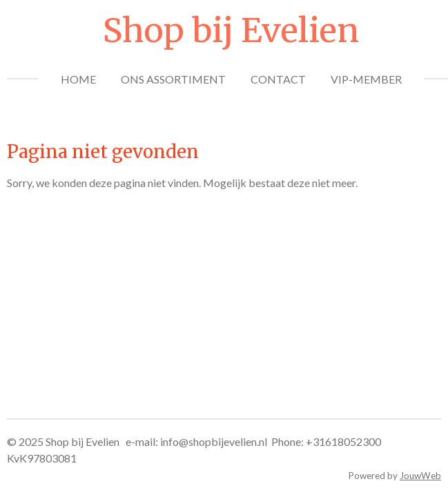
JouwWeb (420, 476)
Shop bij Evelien (231, 30)
